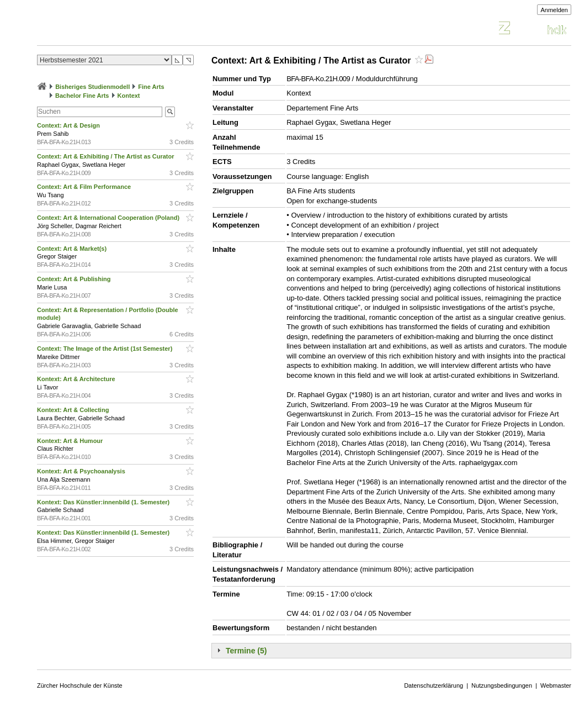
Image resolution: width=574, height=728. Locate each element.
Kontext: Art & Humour (71, 441)
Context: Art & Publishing (75, 279)
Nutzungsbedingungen (502, 685)
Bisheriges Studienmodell (92, 87)
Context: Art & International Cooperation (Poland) (109, 218)
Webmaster (556, 685)
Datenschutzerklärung (434, 685)
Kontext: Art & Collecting (74, 410)
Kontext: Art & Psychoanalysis (82, 471)
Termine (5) (246, 651)
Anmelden (554, 10)
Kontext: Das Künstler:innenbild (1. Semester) (104, 502)
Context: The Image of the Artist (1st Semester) (105, 349)
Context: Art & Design (69, 125)
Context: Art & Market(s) (73, 249)
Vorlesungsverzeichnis (118, 30)
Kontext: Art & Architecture (77, 379)
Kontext (129, 96)
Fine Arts (151, 87)
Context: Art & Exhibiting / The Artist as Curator (107, 156)
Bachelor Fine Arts (82, 96)
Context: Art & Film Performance (85, 187)
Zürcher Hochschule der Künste (80, 685)
